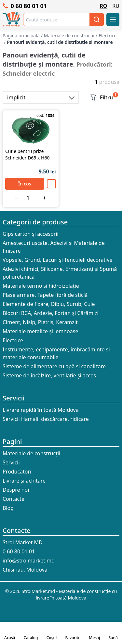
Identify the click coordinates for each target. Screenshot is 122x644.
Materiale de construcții (31, 453)
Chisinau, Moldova (25, 570)
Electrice (13, 340)
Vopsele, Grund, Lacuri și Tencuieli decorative (58, 260)
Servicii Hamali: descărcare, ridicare (46, 419)
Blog (8, 508)
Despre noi (16, 490)
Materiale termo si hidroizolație (41, 286)
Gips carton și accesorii (31, 234)
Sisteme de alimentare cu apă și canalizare (54, 366)
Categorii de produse (35, 222)
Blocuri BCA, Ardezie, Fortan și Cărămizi (51, 313)
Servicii (14, 398)
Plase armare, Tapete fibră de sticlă (45, 295)
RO (103, 6)
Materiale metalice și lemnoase (40, 331)
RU (116, 6)
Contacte (14, 499)
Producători (17, 472)
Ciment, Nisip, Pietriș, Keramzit (40, 322)
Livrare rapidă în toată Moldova (41, 410)
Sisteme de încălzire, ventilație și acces (49, 375)
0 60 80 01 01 (25, 6)
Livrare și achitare (24, 481)
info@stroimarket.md (29, 561)
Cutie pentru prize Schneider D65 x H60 (27, 154)
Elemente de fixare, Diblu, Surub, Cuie (49, 304)
